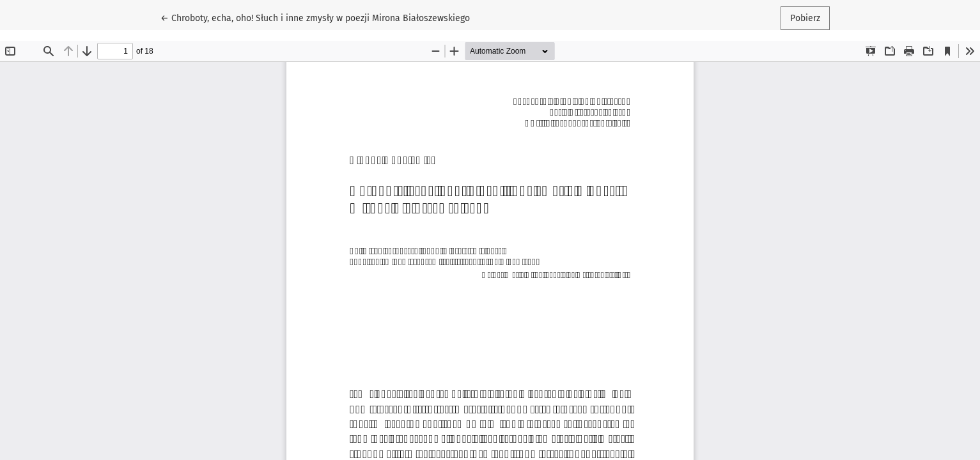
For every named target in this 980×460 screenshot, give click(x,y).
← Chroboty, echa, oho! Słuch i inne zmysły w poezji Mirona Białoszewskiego (315, 17)
